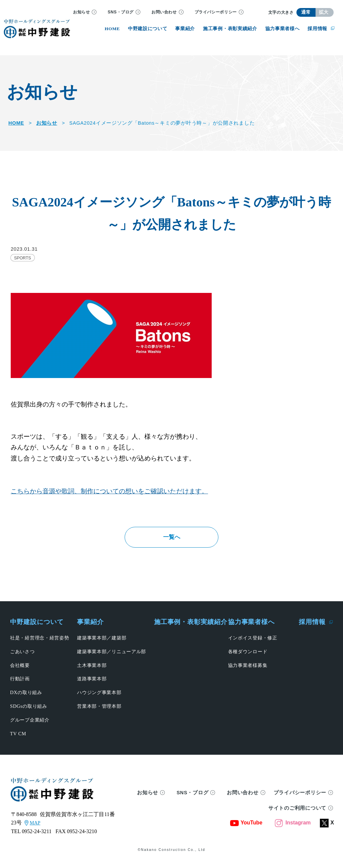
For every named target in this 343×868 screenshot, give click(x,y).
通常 (306, 12)
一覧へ (171, 540)
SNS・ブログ (121, 12)
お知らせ (81, 12)
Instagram (293, 829)
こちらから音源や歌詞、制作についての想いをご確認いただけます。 (109, 491)
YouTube (246, 829)
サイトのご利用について (297, 814)
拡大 (324, 12)
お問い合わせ (164, 12)
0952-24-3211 (37, 837)
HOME (16, 123)
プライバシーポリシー (216, 12)
